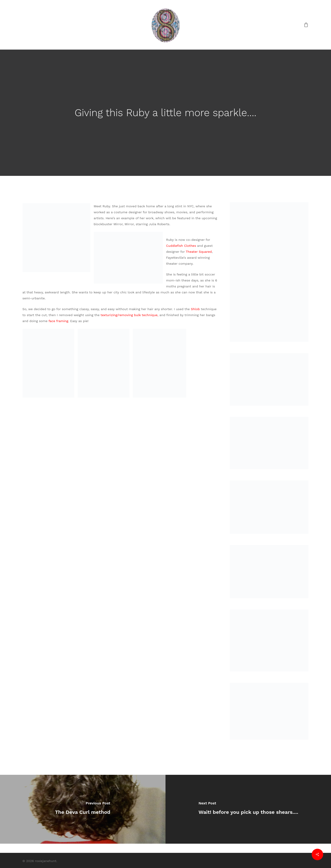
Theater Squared (199, 252)
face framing (58, 321)
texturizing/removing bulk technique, (130, 315)
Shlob (196, 309)
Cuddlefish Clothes (182, 246)
